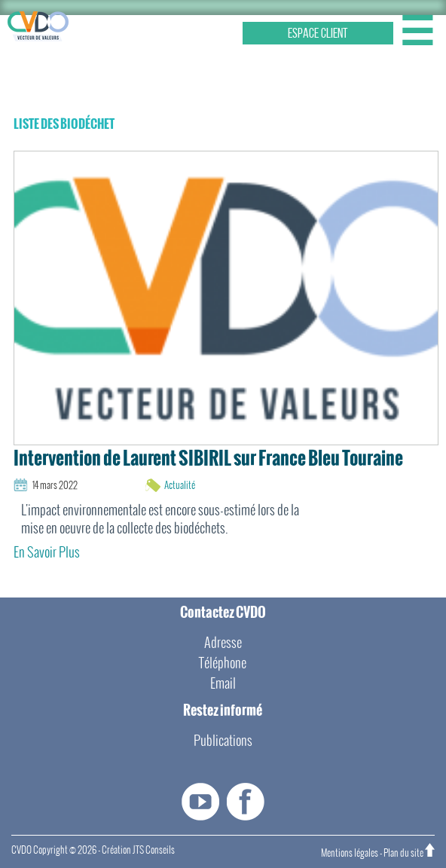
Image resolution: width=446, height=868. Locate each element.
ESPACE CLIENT (318, 33)
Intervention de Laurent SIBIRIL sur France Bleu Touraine (208, 458)
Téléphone (223, 663)
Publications (223, 740)
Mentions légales (350, 853)
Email (223, 683)
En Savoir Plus (47, 552)
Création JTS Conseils (138, 850)
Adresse (223, 642)
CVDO (21, 850)
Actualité (180, 485)
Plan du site (403, 853)
